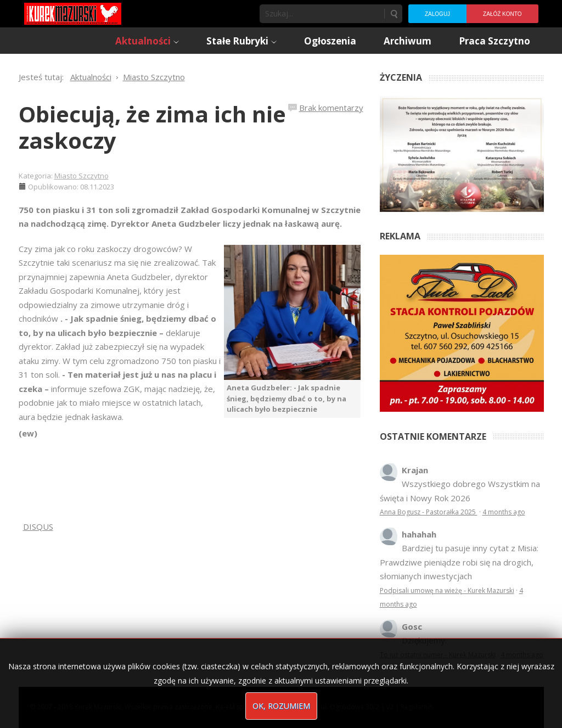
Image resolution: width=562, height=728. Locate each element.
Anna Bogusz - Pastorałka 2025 (429, 512)
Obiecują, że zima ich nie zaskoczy (152, 127)
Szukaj (394, 14)
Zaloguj (437, 14)
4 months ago (504, 512)
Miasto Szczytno (82, 176)
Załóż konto (502, 14)
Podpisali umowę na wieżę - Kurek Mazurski (447, 590)
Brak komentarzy (331, 108)
